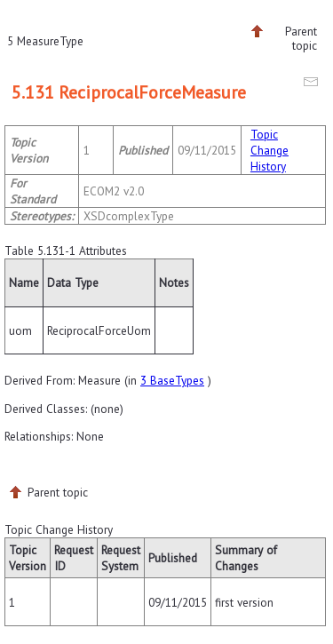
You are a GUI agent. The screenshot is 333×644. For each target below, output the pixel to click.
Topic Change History (270, 150)
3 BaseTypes (172, 380)
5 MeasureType (45, 41)
